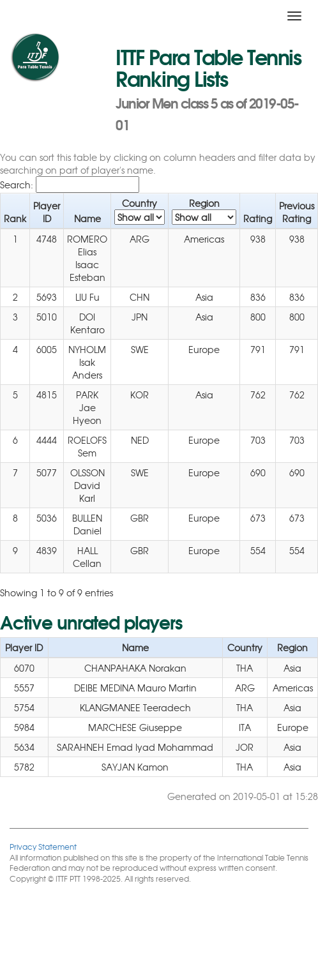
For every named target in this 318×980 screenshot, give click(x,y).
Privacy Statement (43, 846)
